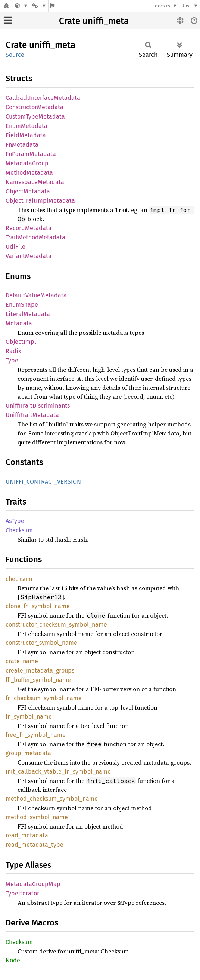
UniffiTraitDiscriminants (38, 406)
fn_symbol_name (29, 716)
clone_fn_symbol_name (38, 606)
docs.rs (162, 6)
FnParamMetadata (31, 154)
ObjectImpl (21, 342)
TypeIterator (22, 893)
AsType (15, 521)
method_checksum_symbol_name (52, 799)
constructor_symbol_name (41, 643)
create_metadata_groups (40, 670)
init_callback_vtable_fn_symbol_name (58, 771)
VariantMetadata (29, 256)
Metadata (19, 323)
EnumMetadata (26, 126)
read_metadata (27, 835)
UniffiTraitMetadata (32, 415)
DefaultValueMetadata (36, 295)
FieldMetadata (26, 135)
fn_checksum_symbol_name (44, 698)
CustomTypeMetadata (35, 117)
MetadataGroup (27, 163)
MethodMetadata (29, 173)
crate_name (22, 661)
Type (12, 360)
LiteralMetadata (28, 314)
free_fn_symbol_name (36, 735)
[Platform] (39, 6)
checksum (19, 579)
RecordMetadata (29, 228)
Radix (13, 351)
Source (15, 55)
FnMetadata (22, 145)
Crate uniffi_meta (94, 21)
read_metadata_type (35, 845)
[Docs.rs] (6, 6)
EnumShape (22, 305)
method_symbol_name (37, 817)
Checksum (19, 530)
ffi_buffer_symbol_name (38, 680)
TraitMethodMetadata (35, 237)
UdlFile (15, 247)
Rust (186, 6)
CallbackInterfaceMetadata (43, 98)
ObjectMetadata (28, 191)
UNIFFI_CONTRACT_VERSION (43, 482)
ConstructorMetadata (35, 107)
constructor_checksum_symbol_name (56, 624)
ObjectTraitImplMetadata (40, 201)
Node (13, 960)
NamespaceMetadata (35, 182)
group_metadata (28, 753)
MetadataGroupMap (33, 884)
